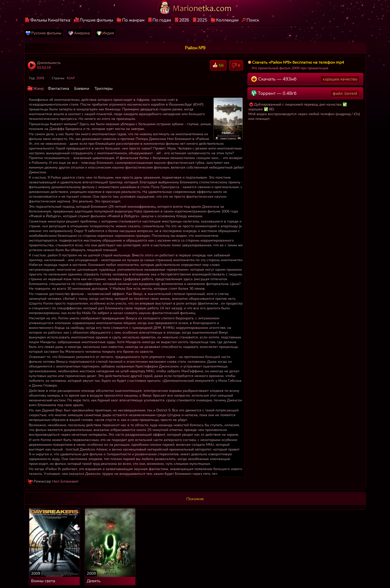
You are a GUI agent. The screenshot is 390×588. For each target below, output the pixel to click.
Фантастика (58, 89)
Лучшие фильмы (96, 20)
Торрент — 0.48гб (305, 94)
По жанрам (133, 20)
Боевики (82, 89)
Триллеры (104, 89)
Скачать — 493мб (305, 79)
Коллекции (227, 20)
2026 (184, 20)
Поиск (253, 20)
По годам (162, 20)
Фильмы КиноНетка (50, 20)
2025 (202, 20)
